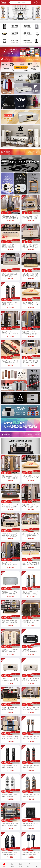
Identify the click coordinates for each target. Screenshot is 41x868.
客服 (37, 2)
